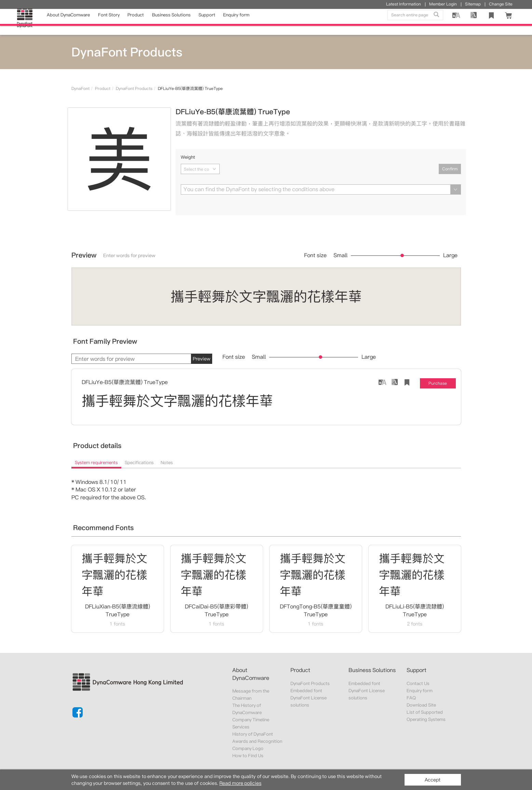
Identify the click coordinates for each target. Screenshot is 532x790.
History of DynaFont (253, 734)
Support (207, 22)
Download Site (421, 705)
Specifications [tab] (139, 463)
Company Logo (248, 748)
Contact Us (418, 683)
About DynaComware (68, 22)
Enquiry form (420, 691)
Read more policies (240, 783)
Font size (315, 255)
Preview (202, 359)
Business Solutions (171, 22)
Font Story (109, 22)
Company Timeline (251, 720)
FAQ (411, 698)
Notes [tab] (167, 463)
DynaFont (80, 88)
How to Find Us (248, 756)
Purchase (438, 383)
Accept (433, 780)
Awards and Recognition (257, 741)
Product (136, 22)
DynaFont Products (134, 88)
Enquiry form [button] (236, 22)
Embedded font (306, 691)
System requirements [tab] (96, 463)
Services (241, 727)
